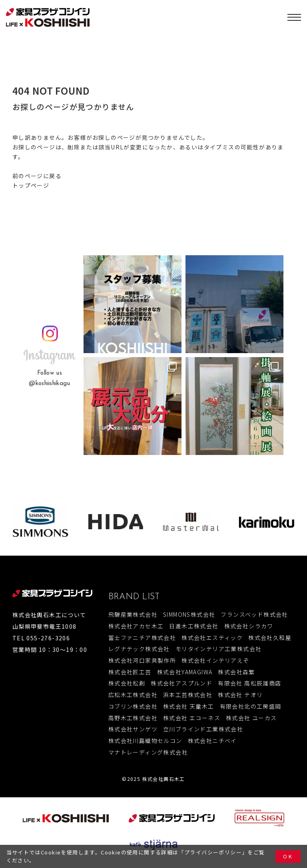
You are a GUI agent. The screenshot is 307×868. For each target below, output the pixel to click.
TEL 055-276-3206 (41, 638)
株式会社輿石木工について (49, 615)
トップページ (31, 185)
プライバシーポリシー (213, 852)
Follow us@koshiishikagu (49, 378)
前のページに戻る (37, 176)
